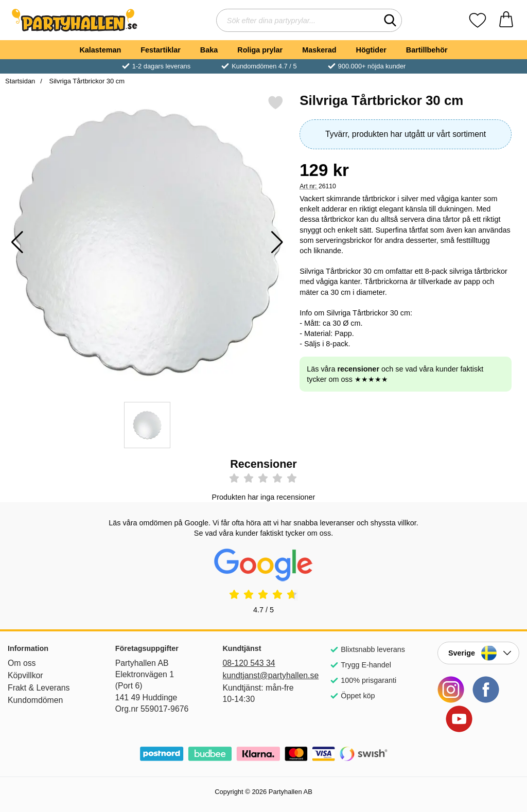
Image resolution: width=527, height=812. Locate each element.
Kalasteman (100, 50)
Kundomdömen (35, 700)
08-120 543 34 (249, 663)
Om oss (22, 663)
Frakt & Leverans (39, 688)
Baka (209, 50)
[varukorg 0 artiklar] (506, 20)
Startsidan (20, 81)
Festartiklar (161, 50)
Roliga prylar (260, 50)
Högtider (371, 50)
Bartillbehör (427, 50)
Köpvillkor (25, 675)
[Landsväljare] (478, 653)
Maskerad (319, 50)
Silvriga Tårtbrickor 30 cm (86, 81)
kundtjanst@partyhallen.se (263, 675)
